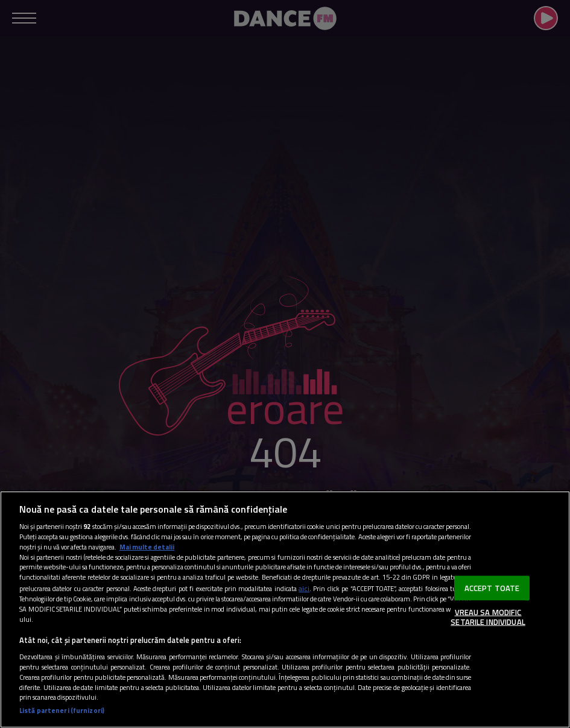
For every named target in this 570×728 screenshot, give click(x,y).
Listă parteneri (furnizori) (62, 711)
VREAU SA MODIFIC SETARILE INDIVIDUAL (488, 617)
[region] (285, 609)
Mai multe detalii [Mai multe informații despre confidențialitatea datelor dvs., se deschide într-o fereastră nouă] (147, 547)
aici (304, 588)
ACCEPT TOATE (492, 587)
